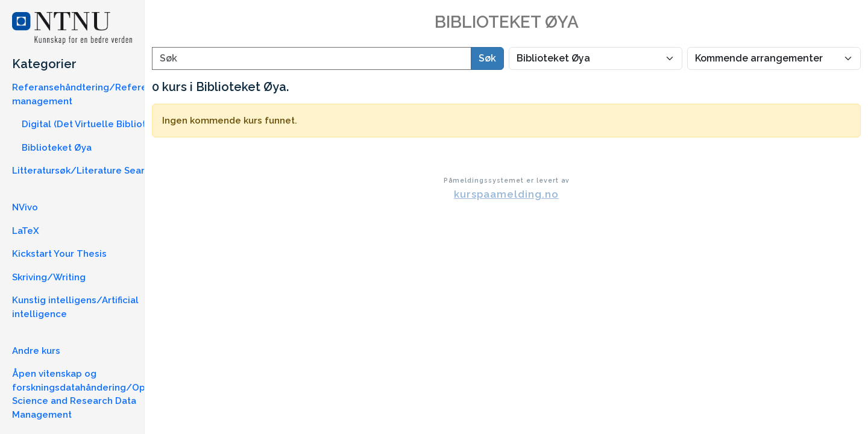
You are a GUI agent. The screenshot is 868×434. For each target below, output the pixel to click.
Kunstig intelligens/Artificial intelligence (75, 307)
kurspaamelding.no (506, 194)
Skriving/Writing (49, 277)
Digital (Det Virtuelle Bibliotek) (90, 124)
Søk (487, 58)
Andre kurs (36, 351)
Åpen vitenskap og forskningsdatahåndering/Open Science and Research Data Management (84, 394)
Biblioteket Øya (57, 148)
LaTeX (26, 231)
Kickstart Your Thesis (59, 254)
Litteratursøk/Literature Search (84, 171)
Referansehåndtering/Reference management (88, 94)
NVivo (25, 207)
